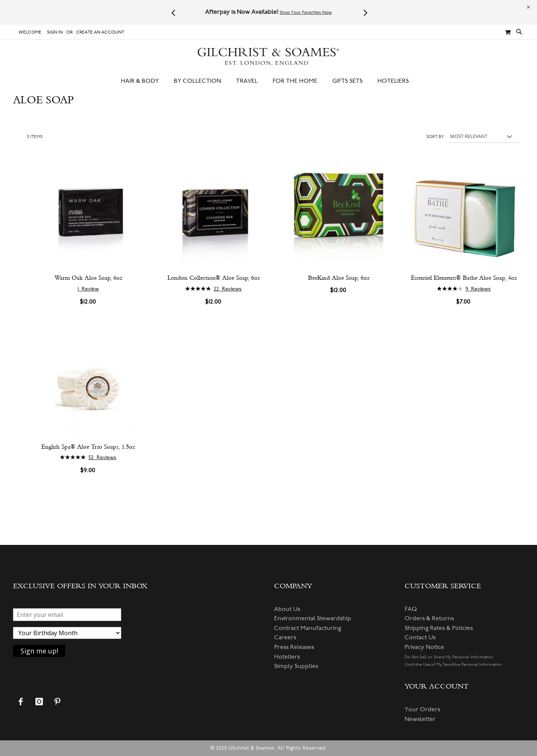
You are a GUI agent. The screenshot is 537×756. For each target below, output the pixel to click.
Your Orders (422, 709)
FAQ (411, 609)
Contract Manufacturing (308, 628)
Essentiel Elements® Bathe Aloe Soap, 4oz (464, 278)
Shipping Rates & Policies (439, 628)
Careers (285, 637)
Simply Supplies (296, 666)
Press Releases (294, 647)
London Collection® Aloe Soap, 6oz (214, 278)
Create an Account (100, 32)
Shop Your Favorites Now (306, 12)
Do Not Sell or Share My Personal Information (449, 657)
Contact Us (420, 637)
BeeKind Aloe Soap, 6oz (339, 278)
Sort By (435, 137)
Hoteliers (287, 657)
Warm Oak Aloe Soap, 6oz (88, 278)
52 (102, 457)
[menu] (268, 81)
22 (228, 289)
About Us (287, 609)
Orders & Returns (429, 618)
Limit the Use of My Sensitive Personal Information (453, 664)
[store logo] (268, 57)
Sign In (55, 32)
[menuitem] (144, 81)
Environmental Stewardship (313, 618)
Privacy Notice (424, 647)
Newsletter (420, 719)
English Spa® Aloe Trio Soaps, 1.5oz (88, 447)
